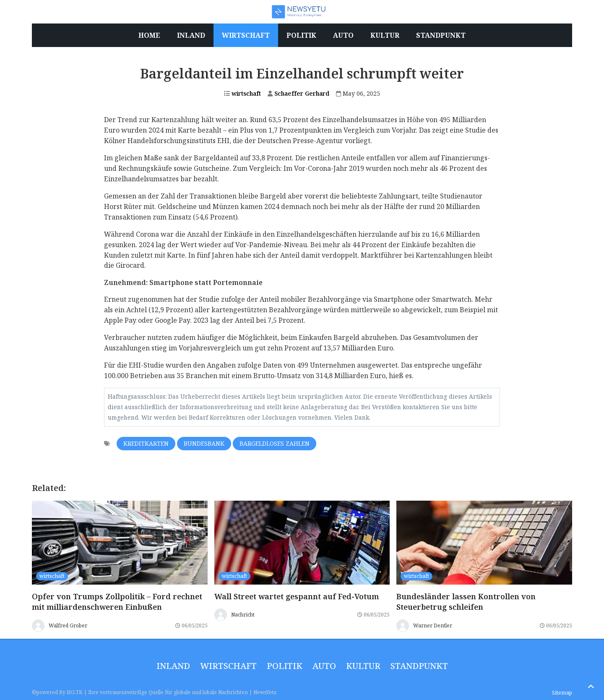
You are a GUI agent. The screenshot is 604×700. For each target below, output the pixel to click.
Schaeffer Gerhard (298, 93)
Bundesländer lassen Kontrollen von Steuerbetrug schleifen (466, 602)
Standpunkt (419, 666)
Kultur (363, 666)
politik (285, 666)
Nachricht (243, 615)
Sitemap (562, 693)
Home (149, 35)
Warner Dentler (433, 625)
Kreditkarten (146, 443)
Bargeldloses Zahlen (275, 443)
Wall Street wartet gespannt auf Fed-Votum (297, 596)
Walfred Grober (68, 625)
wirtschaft (242, 93)
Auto (324, 666)
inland (173, 666)
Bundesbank (204, 443)
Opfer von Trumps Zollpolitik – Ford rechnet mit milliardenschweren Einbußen (117, 602)
